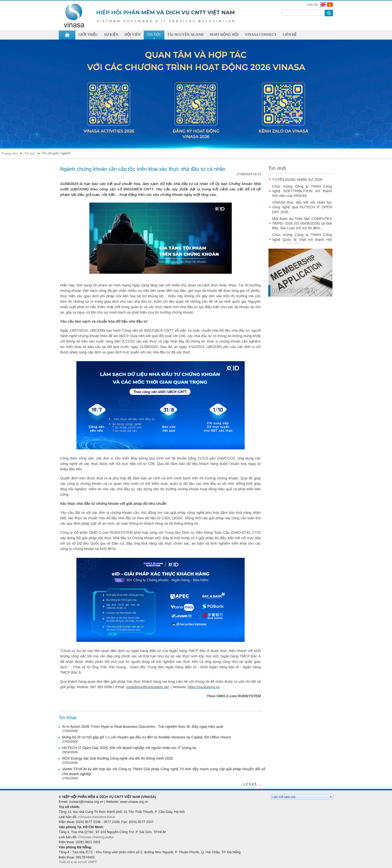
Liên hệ (313, 5)
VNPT (93, 862)
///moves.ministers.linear (97, 817)
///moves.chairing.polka (96, 837)
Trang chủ (9, 153)
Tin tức (30, 153)
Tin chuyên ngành (56, 153)
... (260, 784)
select (331, 797)
